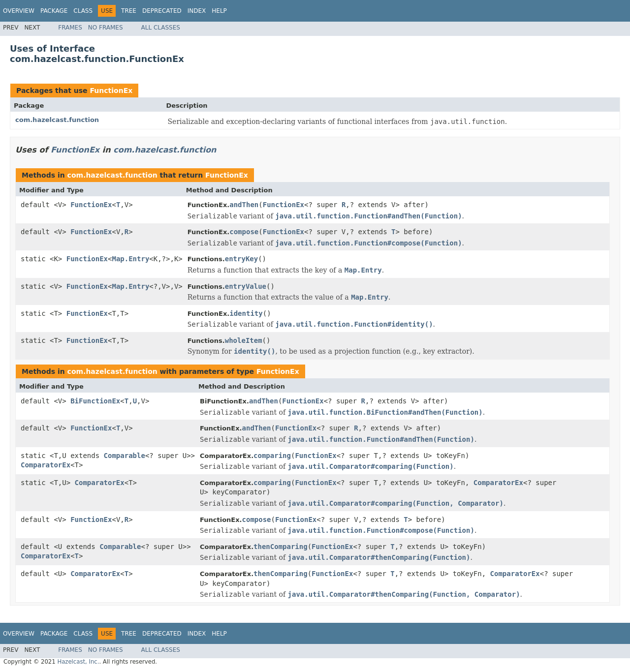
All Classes (161, 28)
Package (54, 11)
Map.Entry (130, 259)
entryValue (246, 286)
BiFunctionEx (95, 401)
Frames (70, 28)
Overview (19, 11)
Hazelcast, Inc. (78, 662)
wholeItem (244, 340)
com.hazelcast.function (57, 120)
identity (246, 313)
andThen (244, 205)
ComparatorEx (46, 465)
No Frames (106, 28)
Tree (129, 11)
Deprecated (162, 11)
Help (219, 11)
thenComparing (281, 547)
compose (244, 232)
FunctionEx (111, 91)
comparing (272, 456)
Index (197, 11)
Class (83, 11)
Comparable (125, 456)
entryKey (241, 259)
